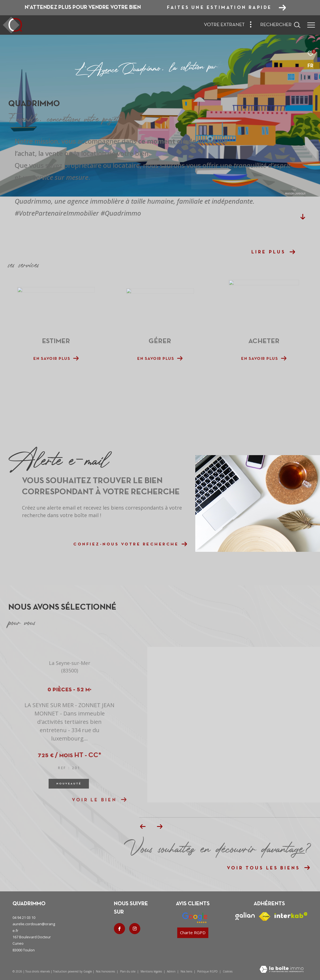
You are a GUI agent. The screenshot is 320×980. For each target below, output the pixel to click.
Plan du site (128, 971)
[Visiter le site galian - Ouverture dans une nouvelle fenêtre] (245, 916)
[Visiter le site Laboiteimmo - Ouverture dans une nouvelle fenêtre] (282, 970)
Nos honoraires (105, 971)
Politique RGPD (207, 971)
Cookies (228, 972)
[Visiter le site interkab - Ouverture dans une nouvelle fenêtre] (291, 915)
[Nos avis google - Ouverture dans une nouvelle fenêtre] (195, 918)
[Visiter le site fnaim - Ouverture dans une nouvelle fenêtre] (265, 916)
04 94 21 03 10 (24, 917)
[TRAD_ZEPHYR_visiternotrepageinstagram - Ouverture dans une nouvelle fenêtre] (135, 929)
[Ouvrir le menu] (311, 25)
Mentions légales (152, 971)
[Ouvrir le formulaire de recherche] (280, 25)
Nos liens (187, 971)
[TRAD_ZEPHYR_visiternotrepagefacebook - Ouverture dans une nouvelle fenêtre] (119, 929)
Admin (172, 971)
